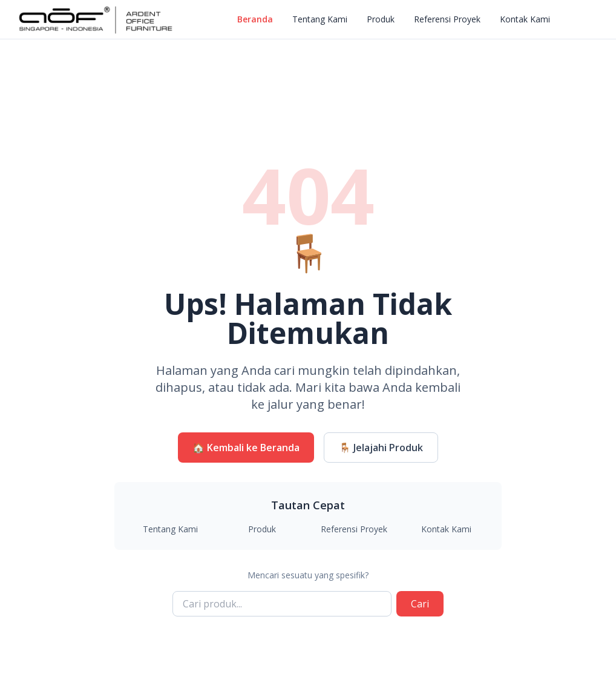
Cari (420, 604)
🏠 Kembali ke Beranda (246, 448)
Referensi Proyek (447, 19)
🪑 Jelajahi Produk (381, 448)
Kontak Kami (525, 19)
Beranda (255, 19)
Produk (381, 19)
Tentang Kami (320, 19)
